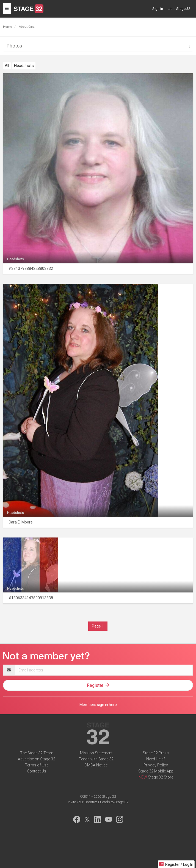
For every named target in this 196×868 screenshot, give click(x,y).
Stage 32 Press (156, 753)
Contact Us (37, 771)
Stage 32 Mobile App (156, 771)
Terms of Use (37, 765)
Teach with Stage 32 (96, 759)
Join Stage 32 (179, 9)
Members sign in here (98, 705)
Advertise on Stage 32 (37, 759)
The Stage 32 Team (37, 753)
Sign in (158, 9)
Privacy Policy (156, 765)
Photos (14, 46)
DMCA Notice (96, 765)
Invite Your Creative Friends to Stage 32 (98, 802)
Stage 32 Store (161, 777)
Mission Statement (96, 753)
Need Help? (156, 759)
